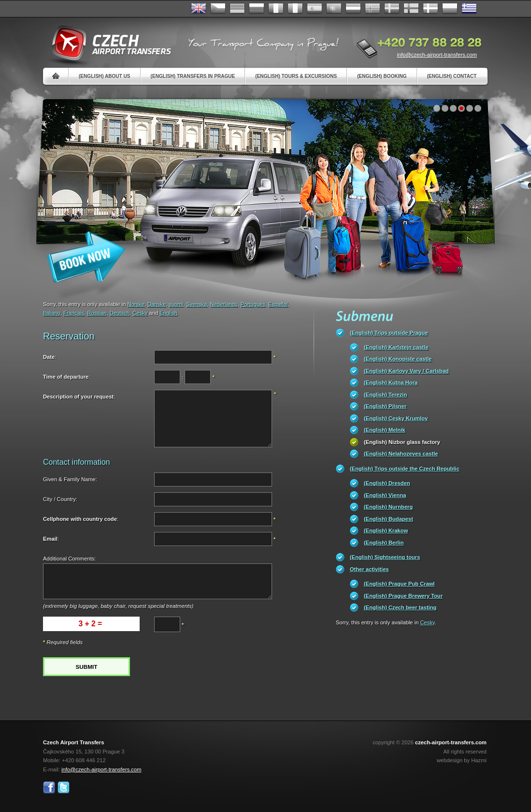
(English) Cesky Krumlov (396, 418)
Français (276, 9)
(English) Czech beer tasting (400, 607)
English (199, 9)
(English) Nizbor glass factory (402, 442)
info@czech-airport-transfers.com (437, 55)
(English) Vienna (385, 495)
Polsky (450, 9)
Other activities (369, 569)
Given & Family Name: (70, 479)
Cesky (140, 313)
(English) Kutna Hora (391, 383)
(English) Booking (382, 76)
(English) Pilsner (385, 406)
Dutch (353, 9)
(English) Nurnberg (388, 507)
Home (56, 76)
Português (334, 9)
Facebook (49, 788)
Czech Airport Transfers (107, 44)
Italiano (295, 9)
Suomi (411, 9)
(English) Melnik (385, 430)
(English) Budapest (388, 519)
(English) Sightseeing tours (385, 557)
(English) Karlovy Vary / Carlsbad (406, 371)
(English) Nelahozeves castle (401, 454)
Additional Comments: (69, 559)
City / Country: (60, 499)
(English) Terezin (385, 395)
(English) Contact (452, 76)
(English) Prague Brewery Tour (403, 596)
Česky (218, 9)
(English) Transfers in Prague (193, 76)
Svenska (392, 9)
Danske (431, 9)
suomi (176, 304)
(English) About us (105, 76)
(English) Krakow (386, 531)
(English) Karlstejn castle (396, 347)
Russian (257, 9)
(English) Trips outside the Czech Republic (405, 469)
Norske (373, 9)
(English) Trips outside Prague (389, 333)
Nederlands (224, 304)
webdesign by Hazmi (462, 760)
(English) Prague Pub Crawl (399, 584)
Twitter (64, 788)
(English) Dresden (387, 483)
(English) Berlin (384, 543)
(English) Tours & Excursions (296, 76)
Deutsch (237, 9)
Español (315, 9)
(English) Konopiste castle (398, 359)
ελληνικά (469, 9)
